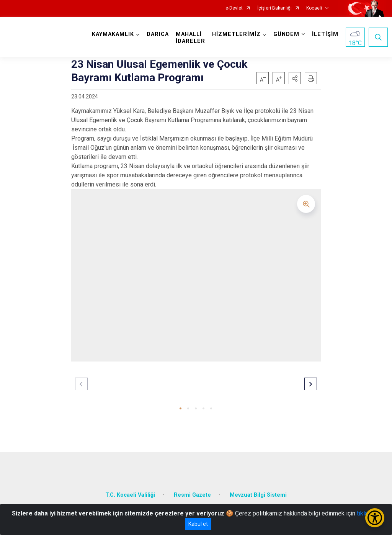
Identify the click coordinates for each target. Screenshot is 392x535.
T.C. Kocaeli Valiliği (130, 495)
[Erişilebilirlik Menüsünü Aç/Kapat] (375, 518)
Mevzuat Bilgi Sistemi (258, 495)
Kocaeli (314, 8)
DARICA (158, 34)
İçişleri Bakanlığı (274, 8)
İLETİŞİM (325, 34)
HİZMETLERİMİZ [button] (236, 34)
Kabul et (198, 524)
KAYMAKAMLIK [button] (113, 34)
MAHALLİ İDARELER (190, 38)
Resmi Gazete (192, 495)
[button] (295, 78)
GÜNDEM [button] (286, 34)
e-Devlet (234, 8)
